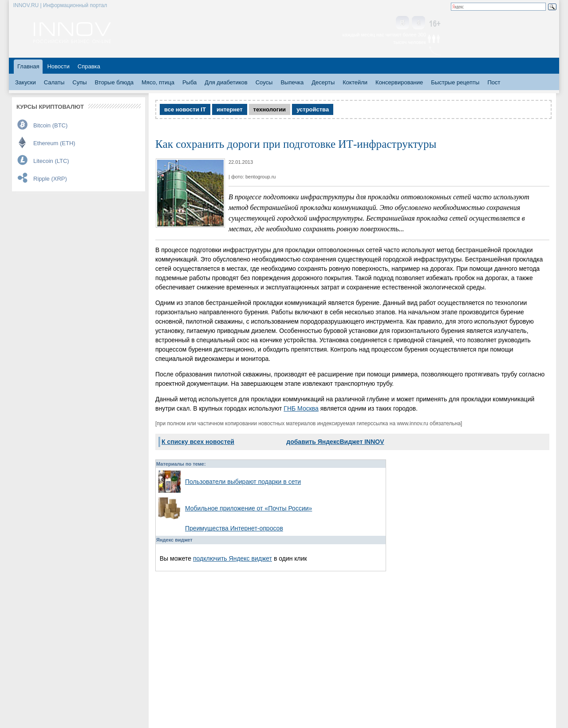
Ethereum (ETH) (54, 143)
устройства (313, 109)
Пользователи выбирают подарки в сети (243, 482)
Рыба (189, 82)
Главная (28, 66)
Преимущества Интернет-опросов (234, 528)
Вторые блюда (114, 82)
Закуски (26, 82)
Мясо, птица (158, 82)
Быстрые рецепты (455, 82)
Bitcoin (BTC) (50, 125)
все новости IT (185, 109)
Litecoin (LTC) (51, 161)
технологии (270, 109)
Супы (79, 82)
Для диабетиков (226, 82)
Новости (58, 66)
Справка (89, 66)
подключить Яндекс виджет (233, 558)
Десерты (323, 82)
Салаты (54, 82)
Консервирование (399, 82)
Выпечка (292, 82)
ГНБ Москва (301, 408)
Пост (494, 82)
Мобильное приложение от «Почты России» (248, 508)
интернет (230, 109)
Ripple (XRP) (50, 179)
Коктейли (355, 82)
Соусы (264, 82)
